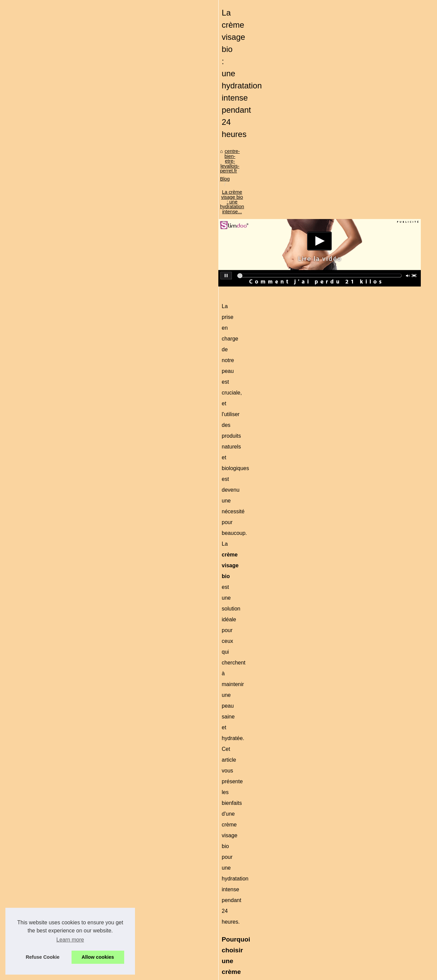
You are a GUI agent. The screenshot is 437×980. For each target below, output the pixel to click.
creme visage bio (130, 468)
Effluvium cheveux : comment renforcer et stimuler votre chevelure (133, 928)
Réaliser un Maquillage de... (358, 519)
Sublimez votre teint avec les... (361, 549)
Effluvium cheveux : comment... (362, 428)
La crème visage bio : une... (358, 458)
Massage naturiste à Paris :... (360, 610)
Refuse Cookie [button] (43, 957)
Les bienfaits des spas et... (357, 443)
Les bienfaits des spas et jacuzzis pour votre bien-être (259, 892)
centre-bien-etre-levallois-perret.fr (58, 238)
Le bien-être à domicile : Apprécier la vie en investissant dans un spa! (77, 892)
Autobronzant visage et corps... (362, 504)
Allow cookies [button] (98, 957)
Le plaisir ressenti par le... (356, 625)
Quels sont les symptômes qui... (363, 564)
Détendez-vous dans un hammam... (367, 579)
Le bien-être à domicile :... (356, 473)
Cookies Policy (159, 973)
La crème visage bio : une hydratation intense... (167, 238)
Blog (105, 238)
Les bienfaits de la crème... (357, 534)
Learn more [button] (70, 940)
